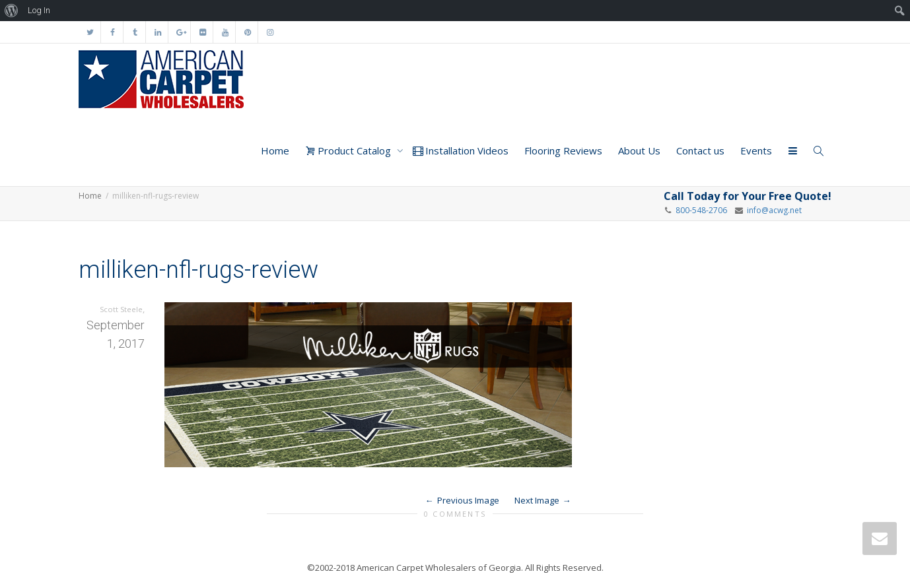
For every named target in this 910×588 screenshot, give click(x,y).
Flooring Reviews (563, 150)
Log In (39, 10)
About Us (639, 150)
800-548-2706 (701, 210)
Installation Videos (461, 150)
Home (275, 150)
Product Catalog (349, 150)
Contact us (700, 150)
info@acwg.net (772, 210)
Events (756, 150)
